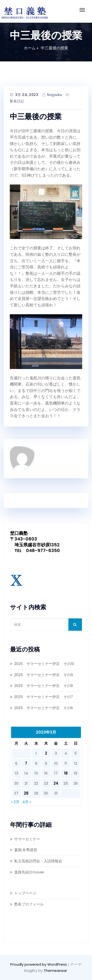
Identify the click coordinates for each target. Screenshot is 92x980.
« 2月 (15, 802)
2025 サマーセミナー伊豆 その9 (44, 675)
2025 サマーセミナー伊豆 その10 (44, 664)
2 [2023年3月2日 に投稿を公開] (46, 753)
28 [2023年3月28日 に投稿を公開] (26, 793)
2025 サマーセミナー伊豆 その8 (44, 686)
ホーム (30, 48)
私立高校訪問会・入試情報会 (38, 861)
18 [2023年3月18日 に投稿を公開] (66, 773)
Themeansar (55, 971)
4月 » (27, 802)
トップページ (25, 893)
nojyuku (55, 95)
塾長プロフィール (29, 904)
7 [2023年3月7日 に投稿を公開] (26, 763)
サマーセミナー (27, 839)
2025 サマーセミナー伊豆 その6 (44, 708)
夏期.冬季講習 (26, 850)
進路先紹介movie (29, 872)
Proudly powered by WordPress (39, 964)
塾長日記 (17, 101)
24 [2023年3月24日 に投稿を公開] (56, 783)
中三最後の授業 (54, 48)
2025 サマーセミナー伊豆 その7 (44, 697)
